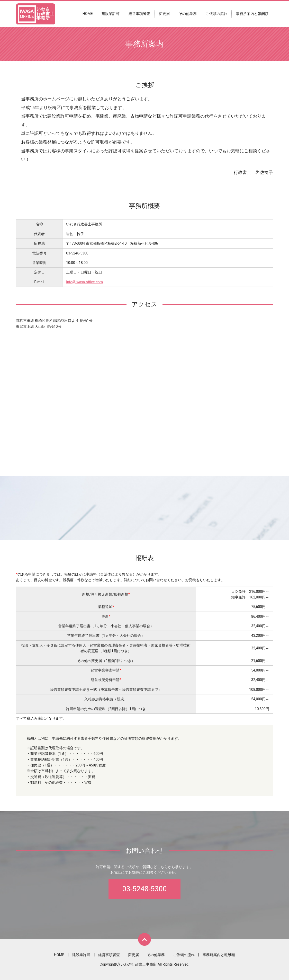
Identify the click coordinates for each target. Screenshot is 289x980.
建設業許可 (111, 14)
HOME (88, 14)
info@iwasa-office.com (84, 282)
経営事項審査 (139, 14)
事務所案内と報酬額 (252, 14)
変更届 (164, 14)
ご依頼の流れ (216, 14)
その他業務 (188, 14)
